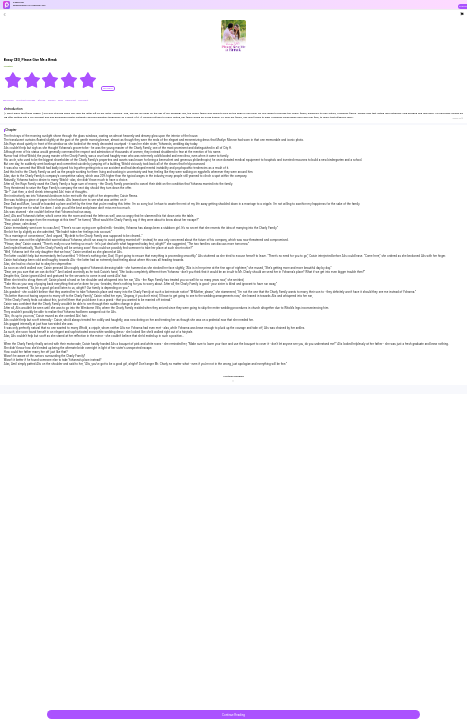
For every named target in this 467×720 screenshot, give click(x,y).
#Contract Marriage (26, 100)
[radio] (13, 80)
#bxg (61, 100)
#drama (52, 100)
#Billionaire (9, 100)
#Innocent (83, 100)
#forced (42, 100)
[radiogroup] (50, 80)
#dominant (70, 100)
